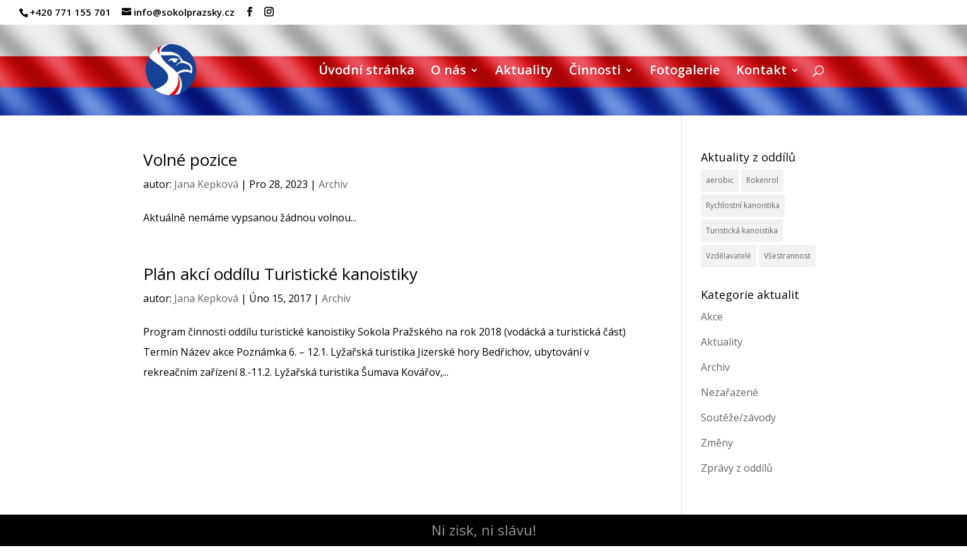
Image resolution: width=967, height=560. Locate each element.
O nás (448, 72)
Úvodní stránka (366, 72)
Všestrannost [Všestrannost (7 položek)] (787, 256)
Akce (712, 317)
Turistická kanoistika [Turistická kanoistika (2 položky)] (742, 230)
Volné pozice (190, 160)
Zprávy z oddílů (737, 468)
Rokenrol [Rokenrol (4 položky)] (762, 180)
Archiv (333, 184)
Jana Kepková (206, 184)
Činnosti (595, 72)
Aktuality (524, 72)
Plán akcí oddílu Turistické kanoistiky (280, 274)
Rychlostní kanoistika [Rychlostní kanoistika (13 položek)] (743, 205)
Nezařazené (730, 392)
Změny (717, 443)
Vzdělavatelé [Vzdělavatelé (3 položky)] (729, 256)
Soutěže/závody (738, 417)
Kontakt (761, 72)
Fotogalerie (685, 72)
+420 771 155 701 (70, 12)
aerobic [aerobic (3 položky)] (720, 180)
